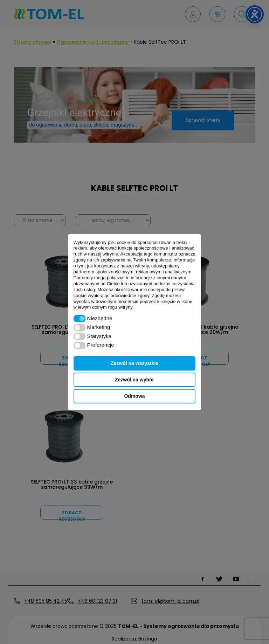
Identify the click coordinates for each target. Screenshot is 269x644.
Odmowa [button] (134, 396)
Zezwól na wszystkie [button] (134, 363)
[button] (80, 319)
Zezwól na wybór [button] (134, 380)
